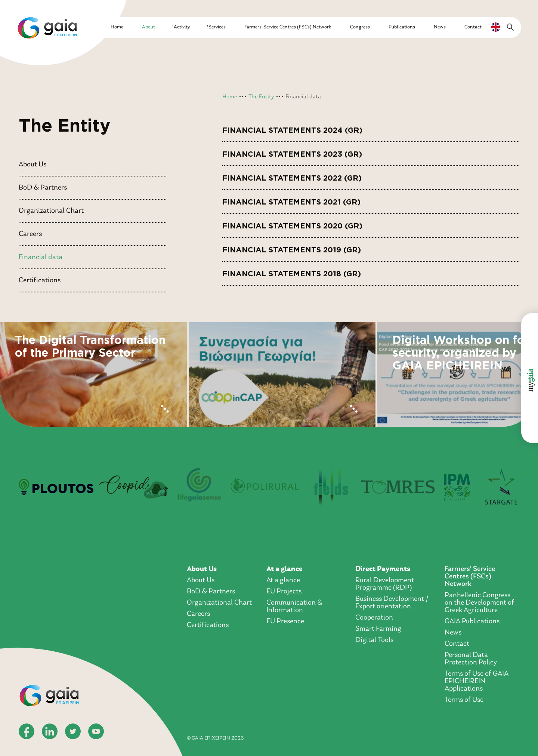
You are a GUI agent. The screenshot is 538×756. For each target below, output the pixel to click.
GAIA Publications (472, 621)
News (440, 27)
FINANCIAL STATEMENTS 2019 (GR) (292, 247)
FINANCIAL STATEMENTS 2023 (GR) (292, 152)
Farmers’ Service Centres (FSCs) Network (288, 27)
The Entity (261, 97)
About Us (33, 165)
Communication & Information (294, 606)
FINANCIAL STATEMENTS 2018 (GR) (292, 271)
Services (217, 27)
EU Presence (285, 621)
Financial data (41, 257)
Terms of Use (464, 700)
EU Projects (284, 591)
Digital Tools (374, 640)
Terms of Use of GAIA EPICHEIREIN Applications (477, 681)
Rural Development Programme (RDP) (385, 584)
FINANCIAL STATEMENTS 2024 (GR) (292, 128)
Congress (360, 27)
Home (117, 27)
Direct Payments (383, 569)
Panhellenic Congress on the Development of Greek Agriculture (479, 603)
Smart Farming (378, 629)
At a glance (285, 569)
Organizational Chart (51, 211)
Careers (30, 234)
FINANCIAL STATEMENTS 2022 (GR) (292, 176)
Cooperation (374, 618)
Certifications (40, 280)
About (149, 27)
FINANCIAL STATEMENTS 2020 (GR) (292, 223)
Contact (473, 27)
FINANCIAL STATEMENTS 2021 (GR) (291, 199)
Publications (402, 27)
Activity (182, 27)
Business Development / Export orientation (392, 603)
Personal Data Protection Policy (471, 659)
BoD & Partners (43, 188)
